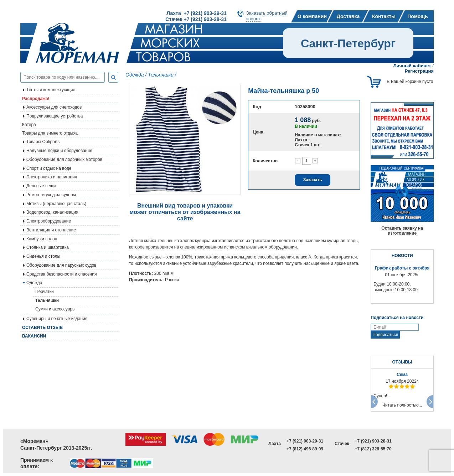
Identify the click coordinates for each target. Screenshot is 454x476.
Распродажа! (36, 99)
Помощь (418, 16)
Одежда (135, 75)
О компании (312, 16)
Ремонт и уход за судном (51, 195)
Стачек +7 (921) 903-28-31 (196, 19)
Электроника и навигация (52, 177)
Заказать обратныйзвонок (267, 16)
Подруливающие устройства (55, 116)
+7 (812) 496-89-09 (305, 449)
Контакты (384, 16)
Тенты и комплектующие (51, 90)
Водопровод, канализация (52, 212)
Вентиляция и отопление (51, 230)
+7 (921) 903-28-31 (373, 441)
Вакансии (34, 336)
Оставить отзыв (42, 328)
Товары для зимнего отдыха (50, 133)
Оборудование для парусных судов (61, 265)
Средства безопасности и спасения (61, 274)
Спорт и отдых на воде (49, 168)
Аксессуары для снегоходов (54, 107)
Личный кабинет (412, 66)
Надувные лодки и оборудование (59, 151)
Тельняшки (47, 300)
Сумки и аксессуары (55, 309)
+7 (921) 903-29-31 (305, 441)
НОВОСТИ (402, 256)
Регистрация (419, 71)
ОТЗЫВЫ (402, 362)
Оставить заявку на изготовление (402, 231)
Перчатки (45, 292)
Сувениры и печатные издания (57, 319)
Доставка (348, 16)
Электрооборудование (49, 221)
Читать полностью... (402, 405)
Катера (29, 125)
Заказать (313, 180)
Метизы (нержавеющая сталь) (56, 204)
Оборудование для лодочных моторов (64, 159)
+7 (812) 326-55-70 (373, 449)
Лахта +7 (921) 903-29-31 (196, 13)
